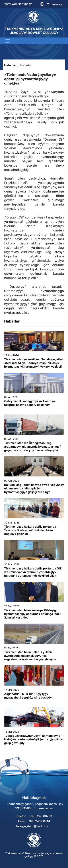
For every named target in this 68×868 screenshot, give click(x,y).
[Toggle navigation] (8, 41)
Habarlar (10, 65)
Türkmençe (55, 4)
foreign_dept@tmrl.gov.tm (34, 826)
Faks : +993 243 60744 (34, 821)
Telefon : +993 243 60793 (34, 816)
